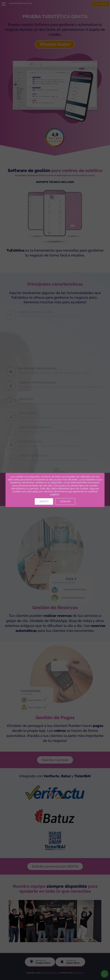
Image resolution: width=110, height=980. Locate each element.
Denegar (65, 502)
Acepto (44, 502)
